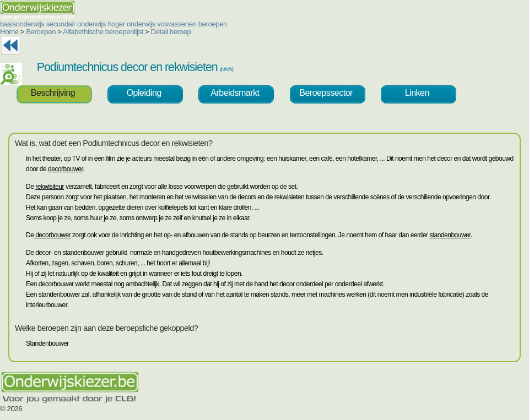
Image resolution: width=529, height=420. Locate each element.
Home (9, 32)
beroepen (213, 24)
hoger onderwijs (131, 24)
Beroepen (41, 32)
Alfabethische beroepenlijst (103, 32)
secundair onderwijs (76, 24)
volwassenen (177, 24)
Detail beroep (171, 32)
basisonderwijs (22, 24)
